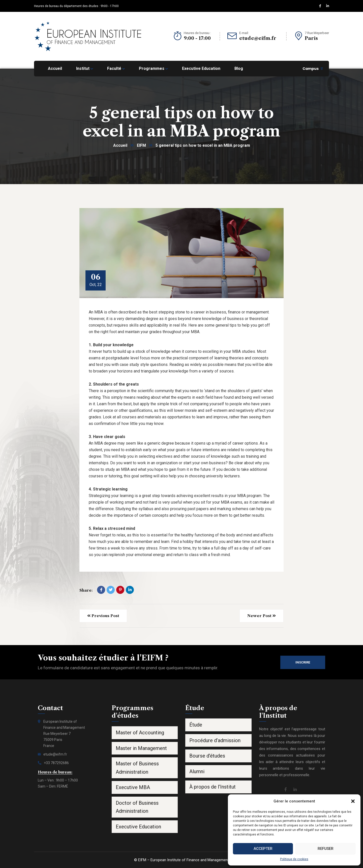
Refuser (326, 849)
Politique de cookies (294, 859)
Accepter (263, 849)
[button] (353, 801)
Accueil (120, 145)
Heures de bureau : (197, 33)
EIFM (141, 145)
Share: (86, 590)
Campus (311, 69)
